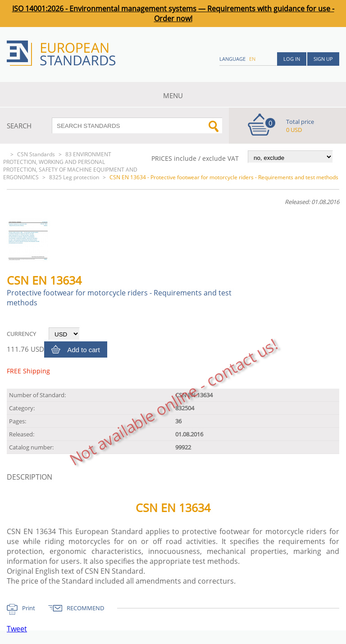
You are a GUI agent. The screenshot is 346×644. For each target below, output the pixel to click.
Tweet (17, 629)
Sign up (323, 59)
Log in (292, 59)
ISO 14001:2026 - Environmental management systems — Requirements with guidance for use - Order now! (173, 14)
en (252, 59)
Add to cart (84, 350)
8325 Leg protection (74, 177)
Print (29, 608)
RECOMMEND (85, 608)
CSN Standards (36, 154)
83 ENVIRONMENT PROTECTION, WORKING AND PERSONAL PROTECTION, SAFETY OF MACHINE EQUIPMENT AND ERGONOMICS (70, 166)
